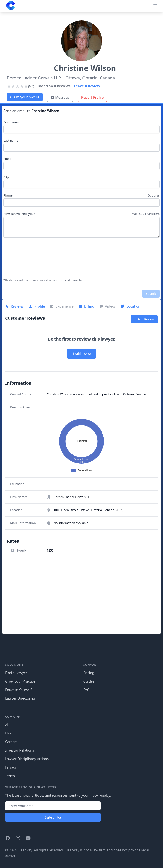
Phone (8, 195)
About (10, 725)
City (6, 177)
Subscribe (53, 817)
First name (11, 122)
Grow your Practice (20, 681)
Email (7, 159)
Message (60, 97)
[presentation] (21, 258)
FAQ (87, 690)
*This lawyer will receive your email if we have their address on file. (43, 280)
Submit (151, 294)
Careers (11, 742)
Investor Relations (20, 750)
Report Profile (92, 97)
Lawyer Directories (20, 698)
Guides (89, 681)
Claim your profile (25, 97)
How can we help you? (19, 214)
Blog (9, 733)
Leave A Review (87, 86)
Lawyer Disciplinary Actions (27, 759)
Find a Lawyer (16, 673)
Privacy (11, 767)
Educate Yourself (18, 690)
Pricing (89, 673)
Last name (11, 140)
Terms (10, 776)
